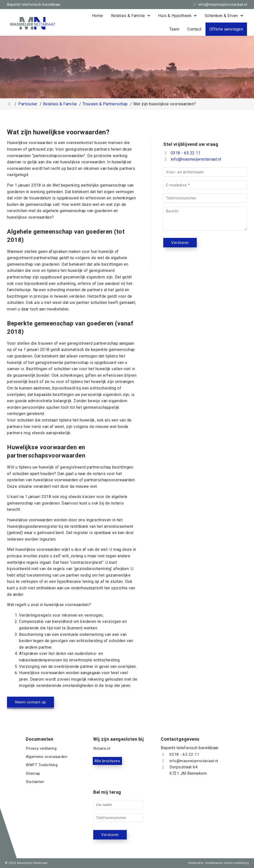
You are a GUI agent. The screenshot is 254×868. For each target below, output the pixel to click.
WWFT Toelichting (42, 768)
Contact (194, 29)
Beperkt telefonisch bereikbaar (34, 5)
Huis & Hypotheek (175, 16)
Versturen (180, 243)
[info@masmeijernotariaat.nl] (220, 5)
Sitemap (33, 774)
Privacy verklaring (42, 755)
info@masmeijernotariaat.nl (196, 159)
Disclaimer (36, 780)
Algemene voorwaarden (48, 761)
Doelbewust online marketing (227, 863)
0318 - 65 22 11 (182, 153)
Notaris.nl (102, 755)
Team (174, 29)
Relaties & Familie (128, 16)
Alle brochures (115, 768)
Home (97, 16)
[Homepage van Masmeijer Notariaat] (47, 23)
